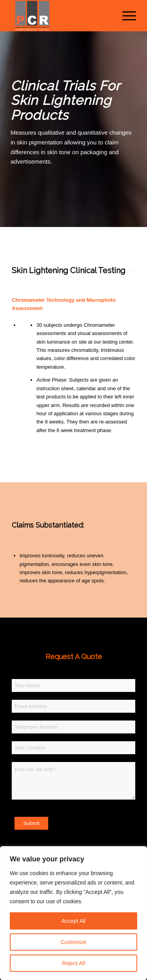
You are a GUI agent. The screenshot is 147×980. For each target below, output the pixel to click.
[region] (73, 913)
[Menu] (125, 16)
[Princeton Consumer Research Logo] (61, 16)
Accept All (73, 921)
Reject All (73, 963)
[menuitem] (125, 16)
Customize (73, 942)
